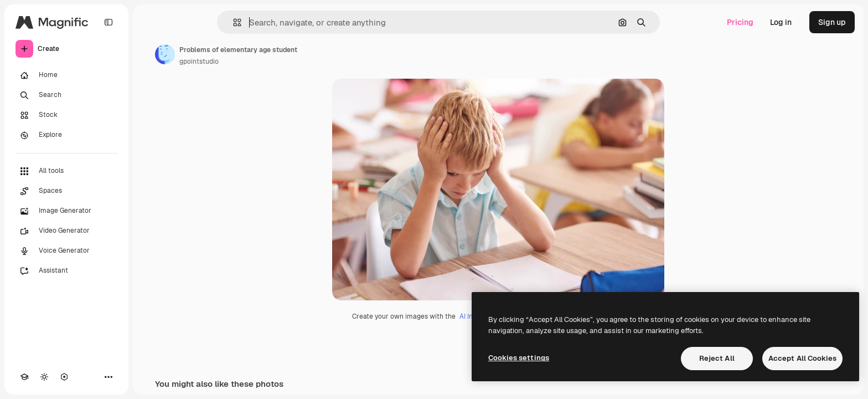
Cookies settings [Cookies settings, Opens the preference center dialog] (519, 358)
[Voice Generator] (66, 251)
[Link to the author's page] (165, 54)
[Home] (66, 75)
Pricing (740, 22)
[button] (233, 22)
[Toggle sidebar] (108, 22)
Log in (781, 22)
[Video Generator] (66, 231)
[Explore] (66, 135)
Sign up (832, 22)
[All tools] (66, 171)
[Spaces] (66, 191)
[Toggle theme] (44, 377)
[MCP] (64, 377)
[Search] (66, 95)
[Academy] (24, 377)
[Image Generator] (66, 211)
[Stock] (66, 115)
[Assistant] (66, 271)
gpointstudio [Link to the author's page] (199, 62)
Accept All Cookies (802, 358)
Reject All (717, 358)
